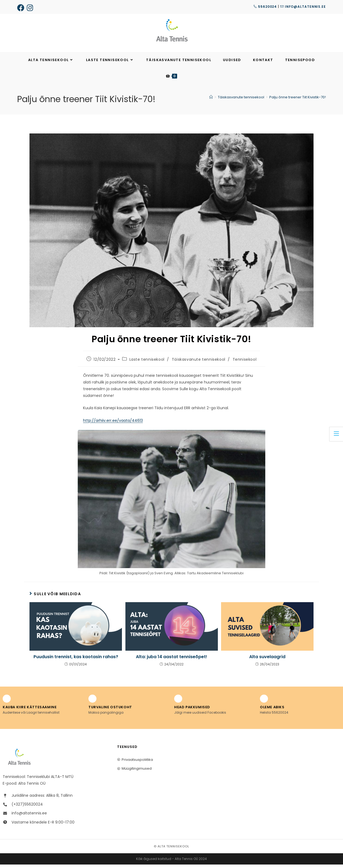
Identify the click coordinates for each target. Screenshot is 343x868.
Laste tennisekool (147, 363)
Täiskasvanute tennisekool (199, 363)
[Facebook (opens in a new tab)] (22, 8)
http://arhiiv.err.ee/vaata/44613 (113, 424)
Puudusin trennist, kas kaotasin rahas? (76, 661)
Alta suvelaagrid (267, 661)
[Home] (211, 101)
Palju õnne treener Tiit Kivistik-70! (298, 101)
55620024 (265, 7)
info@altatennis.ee (303, 7)
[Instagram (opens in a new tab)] (31, 8)
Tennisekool (245, 363)
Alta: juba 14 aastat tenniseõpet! (171, 661)
